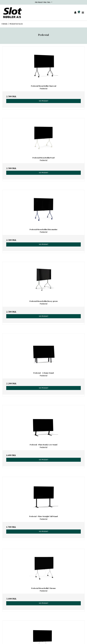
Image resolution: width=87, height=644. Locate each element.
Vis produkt (44, 101)
